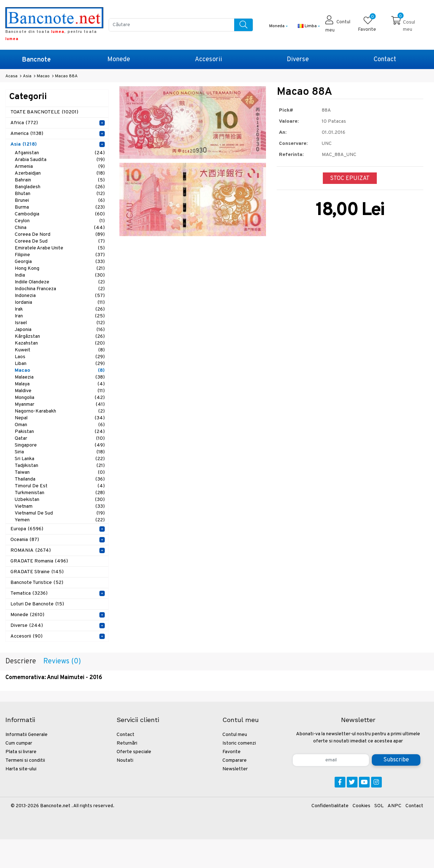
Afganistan (60, 153)
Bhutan (60, 194)
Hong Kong (60, 269)
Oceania (25, 540)
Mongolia (60, 398)
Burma (60, 207)
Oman (60, 425)
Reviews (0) (62, 662)
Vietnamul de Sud (60, 513)
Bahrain (60, 180)
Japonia (60, 330)
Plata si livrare (21, 752)
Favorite (231, 752)
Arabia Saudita (60, 160)
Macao (60, 370)
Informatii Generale (26, 735)
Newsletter (235, 769)
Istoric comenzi (239, 743)
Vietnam (60, 506)
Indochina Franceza (60, 289)
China (60, 228)
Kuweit (60, 350)
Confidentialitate (330, 806)
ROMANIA (31, 550)
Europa (27, 529)
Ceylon (60, 221)
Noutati (125, 760)
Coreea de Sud (60, 241)
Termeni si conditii (25, 760)
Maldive (60, 391)
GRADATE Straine (37, 572)
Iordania (60, 303)
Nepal (60, 418)
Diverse (298, 60)
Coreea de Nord (60, 235)
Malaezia (60, 377)
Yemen (60, 520)
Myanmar (60, 404)
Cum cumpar (19, 743)
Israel (60, 323)
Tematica (29, 593)
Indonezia (60, 296)
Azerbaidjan (60, 173)
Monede (119, 60)
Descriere (21, 662)
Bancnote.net (55, 806)
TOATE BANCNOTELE (44, 112)
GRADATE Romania (39, 561)
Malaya (60, 384)
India (60, 275)
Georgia (60, 262)
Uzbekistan (60, 500)
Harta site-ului (21, 769)
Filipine (60, 255)
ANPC (394, 806)
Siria (60, 452)
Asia (24, 144)
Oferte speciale (134, 752)
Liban (60, 364)
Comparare (235, 760)
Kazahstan (60, 343)
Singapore (60, 445)
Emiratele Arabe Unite (60, 248)
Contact (385, 60)
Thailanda (60, 479)
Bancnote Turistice (37, 583)
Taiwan (60, 472)
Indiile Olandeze (60, 282)
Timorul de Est (60, 486)
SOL (379, 806)
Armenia (60, 167)
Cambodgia (60, 214)
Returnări (127, 743)
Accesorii (208, 60)
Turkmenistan (60, 493)
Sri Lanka (60, 459)
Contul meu (235, 735)
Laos (60, 357)
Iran (60, 316)
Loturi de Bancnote (37, 604)
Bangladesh (60, 187)
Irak (60, 309)
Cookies (361, 806)
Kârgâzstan (60, 337)
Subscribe (396, 760)
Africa (24, 123)
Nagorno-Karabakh (60, 411)
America (27, 134)
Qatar (60, 438)
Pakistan (60, 432)
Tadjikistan (60, 466)
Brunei (60, 201)
